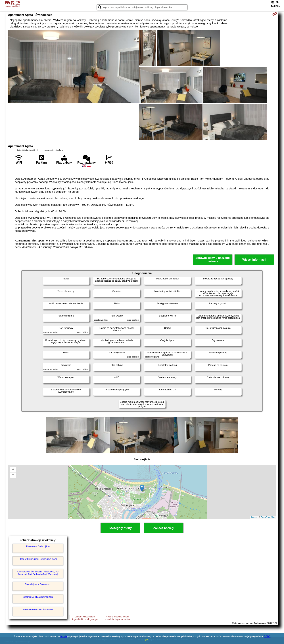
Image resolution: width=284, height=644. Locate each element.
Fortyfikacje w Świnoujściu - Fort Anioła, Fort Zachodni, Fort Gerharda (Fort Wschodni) (38, 573)
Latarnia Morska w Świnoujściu (38, 597)
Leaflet (254, 517)
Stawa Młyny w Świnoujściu (38, 584)
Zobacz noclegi (164, 528)
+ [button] (13, 470)
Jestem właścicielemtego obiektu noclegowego (85, 618)
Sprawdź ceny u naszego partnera (213, 260)
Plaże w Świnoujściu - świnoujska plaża (38, 559)
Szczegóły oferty (120, 528)
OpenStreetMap (268, 517)
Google (63, 636)
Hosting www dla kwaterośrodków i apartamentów (117, 618)
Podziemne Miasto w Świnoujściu (38, 610)
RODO (267, 636)
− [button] (13, 475)
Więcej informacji (254, 260)
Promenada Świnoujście (38, 546)
